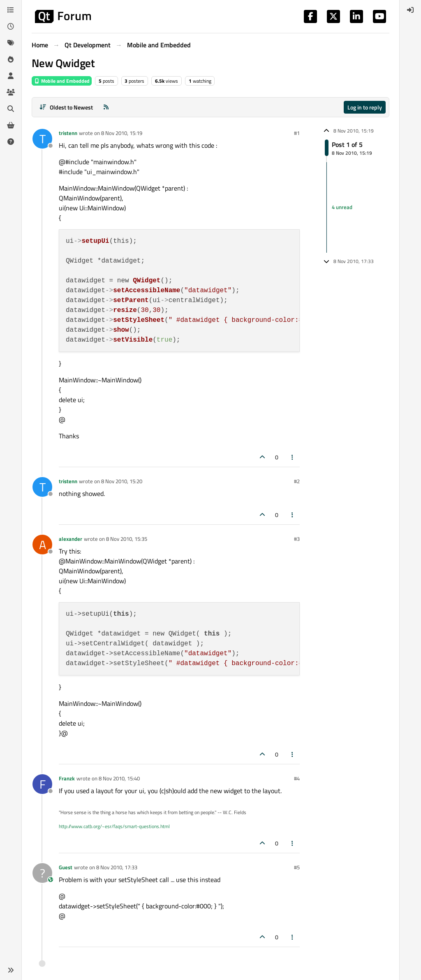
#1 (297, 133)
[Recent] (11, 26)
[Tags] (11, 43)
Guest (66, 867)
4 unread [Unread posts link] (342, 207)
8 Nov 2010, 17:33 (117, 867)
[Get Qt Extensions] (11, 125)
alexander (71, 539)
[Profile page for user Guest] (42, 873)
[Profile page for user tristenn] (42, 139)
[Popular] (11, 59)
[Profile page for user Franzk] (42, 784)
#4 (297, 778)
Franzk (67, 778)
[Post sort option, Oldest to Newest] (66, 107)
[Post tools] (293, 457)
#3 (297, 539)
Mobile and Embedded (62, 81)
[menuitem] (410, 10)
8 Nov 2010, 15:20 (122, 481)
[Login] (410, 10)
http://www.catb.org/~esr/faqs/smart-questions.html (114, 826)
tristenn (68, 133)
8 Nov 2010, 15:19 (122, 133)
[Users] (11, 76)
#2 (297, 481)
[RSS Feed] (106, 107)
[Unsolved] (11, 142)
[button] (11, 970)
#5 (297, 867)
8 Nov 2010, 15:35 (127, 539)
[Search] (11, 109)
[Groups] (11, 92)
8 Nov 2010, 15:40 (119, 778)
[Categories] (11, 10)
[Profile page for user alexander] (42, 545)
